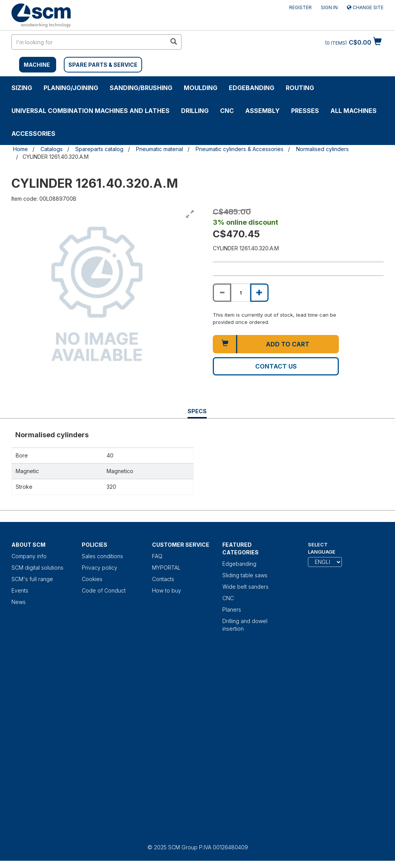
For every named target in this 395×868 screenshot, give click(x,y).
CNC (227, 111)
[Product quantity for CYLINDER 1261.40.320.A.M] (241, 293)
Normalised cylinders (322, 149)
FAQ (157, 556)
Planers (232, 610)
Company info (29, 556)
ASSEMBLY (262, 111)
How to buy (167, 590)
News (19, 602)
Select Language (322, 548)
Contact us (276, 366)
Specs (197, 413)
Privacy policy (100, 568)
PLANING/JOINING (71, 88)
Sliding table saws (245, 575)
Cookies (92, 579)
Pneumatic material (159, 149)
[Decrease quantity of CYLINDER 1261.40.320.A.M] (222, 293)
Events (20, 590)
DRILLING (195, 111)
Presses (305, 111)
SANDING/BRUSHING (141, 88)
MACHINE (37, 65)
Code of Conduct (104, 590)
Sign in (329, 7)
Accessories (33, 134)
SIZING (22, 88)
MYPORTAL (166, 568)
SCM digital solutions (37, 568)
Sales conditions (102, 556)
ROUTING (300, 88)
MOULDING (201, 88)
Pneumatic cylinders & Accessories (240, 149)
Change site (365, 7)
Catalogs (52, 149)
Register (300, 7)
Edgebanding (252, 88)
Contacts (163, 579)
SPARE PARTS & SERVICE (103, 65)
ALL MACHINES (354, 111)
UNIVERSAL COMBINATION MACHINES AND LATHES (91, 111)
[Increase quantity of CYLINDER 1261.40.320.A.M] (259, 293)
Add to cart (288, 344)
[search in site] (89, 42)
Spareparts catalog (99, 149)
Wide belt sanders (245, 587)
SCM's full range (32, 579)
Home (20, 149)
